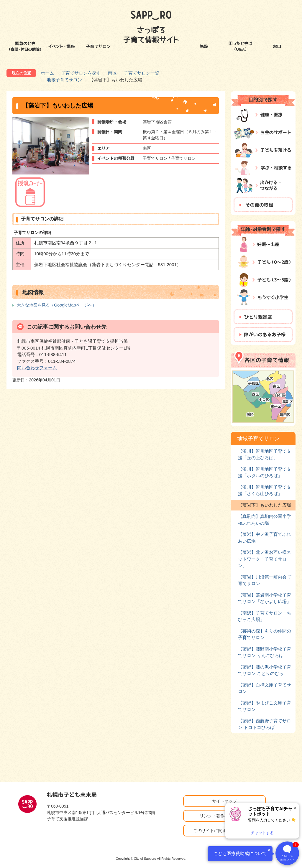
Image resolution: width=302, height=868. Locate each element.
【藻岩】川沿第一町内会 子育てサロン (265, 580)
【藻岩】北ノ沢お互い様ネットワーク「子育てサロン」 (265, 559)
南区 (112, 73)
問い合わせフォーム (37, 368)
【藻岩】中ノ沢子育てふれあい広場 (265, 537)
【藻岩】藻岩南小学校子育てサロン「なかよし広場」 (265, 598)
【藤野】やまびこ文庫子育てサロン (265, 706)
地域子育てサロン (64, 80)
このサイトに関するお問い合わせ (224, 831)
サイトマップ (224, 801)
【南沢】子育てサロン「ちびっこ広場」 (265, 616)
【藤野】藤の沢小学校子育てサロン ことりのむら (265, 670)
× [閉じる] (295, 808)
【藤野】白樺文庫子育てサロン (265, 688)
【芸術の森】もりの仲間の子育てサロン (265, 634)
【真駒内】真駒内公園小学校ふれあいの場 (265, 519)
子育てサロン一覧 (142, 73)
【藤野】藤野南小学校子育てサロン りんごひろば (265, 652)
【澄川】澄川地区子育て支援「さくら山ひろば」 (265, 490)
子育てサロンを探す (81, 73)
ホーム (47, 73)
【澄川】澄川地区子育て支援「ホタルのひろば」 (265, 472)
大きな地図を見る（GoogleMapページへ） (57, 305)
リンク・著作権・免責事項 (224, 816)
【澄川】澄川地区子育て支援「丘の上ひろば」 (265, 454)
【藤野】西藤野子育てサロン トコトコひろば (265, 724)
